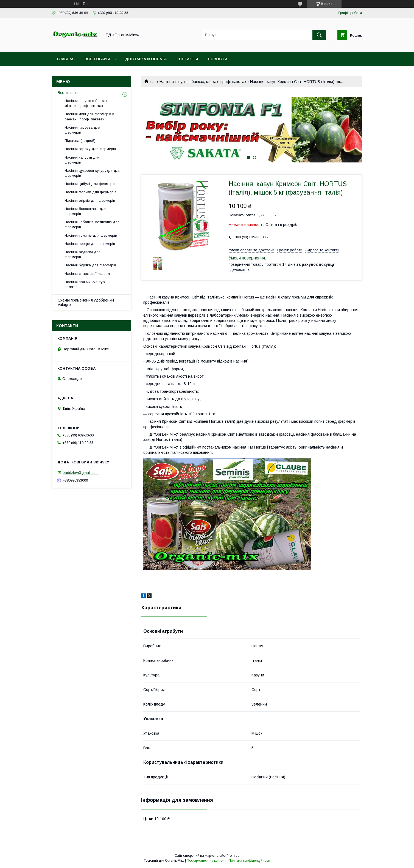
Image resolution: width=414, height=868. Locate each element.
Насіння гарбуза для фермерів (82, 130)
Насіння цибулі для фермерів (90, 184)
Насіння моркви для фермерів (90, 192)
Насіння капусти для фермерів (82, 160)
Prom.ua (233, 856)
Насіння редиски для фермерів (82, 254)
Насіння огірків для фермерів (90, 201)
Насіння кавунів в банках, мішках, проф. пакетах (203, 82)
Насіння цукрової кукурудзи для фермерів (92, 173)
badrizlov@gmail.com (81, 473)
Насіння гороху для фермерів (90, 149)
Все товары (97, 59)
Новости (218, 59)
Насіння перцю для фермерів (90, 244)
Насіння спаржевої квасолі (88, 274)
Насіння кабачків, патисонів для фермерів (92, 224)
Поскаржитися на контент (206, 861)
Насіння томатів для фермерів (91, 235)
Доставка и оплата (146, 59)
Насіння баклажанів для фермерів (85, 211)
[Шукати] (319, 35)
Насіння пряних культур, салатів (85, 284)
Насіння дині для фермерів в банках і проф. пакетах (89, 116)
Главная (66, 59)
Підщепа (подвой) (80, 141)
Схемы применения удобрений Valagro (86, 302)
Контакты (187, 59)
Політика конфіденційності (249, 861)
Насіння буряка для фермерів (90, 265)
